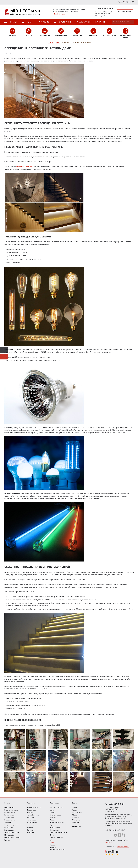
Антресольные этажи (12, 832)
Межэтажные (32, 820)
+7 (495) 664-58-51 (105, 8)
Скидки (52, 812)
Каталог (8, 803)
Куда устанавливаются (12, 810)
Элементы (8, 822)
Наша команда (55, 827)
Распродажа (9, 827)
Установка (76, 817)
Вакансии (53, 845)
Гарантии (53, 817)
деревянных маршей (24, 166)
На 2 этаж (30, 817)
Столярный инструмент (12, 837)
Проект (75, 810)
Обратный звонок (125, 12)
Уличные (30, 827)
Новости (53, 835)
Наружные (31, 832)
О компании (54, 803)
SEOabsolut (109, 842)
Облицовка (76, 820)
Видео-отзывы (55, 825)
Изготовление (77, 812)
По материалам (10, 812)
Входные (30, 812)
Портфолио (76, 826)
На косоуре (31, 825)
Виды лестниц (9, 807)
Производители (10, 815)
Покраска (75, 822)
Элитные (30, 830)
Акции (52, 810)
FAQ (51, 840)
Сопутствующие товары (13, 825)
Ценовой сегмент (10, 820)
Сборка (75, 815)
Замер (74, 807)
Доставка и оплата (56, 807)
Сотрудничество (55, 815)
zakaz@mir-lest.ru (59, 14)
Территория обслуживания (59, 832)
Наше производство (57, 822)
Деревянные (32, 810)
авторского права (123, 847)
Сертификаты (54, 830)
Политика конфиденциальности (57, 848)
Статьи (52, 842)
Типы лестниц (9, 817)
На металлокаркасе (34, 807)
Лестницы (31, 803)
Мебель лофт (9, 835)
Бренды (7, 840)
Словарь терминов (56, 837)
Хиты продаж (9, 830)
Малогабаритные (33, 815)
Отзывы (52, 820)
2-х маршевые (32, 822)
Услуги (75, 803)
